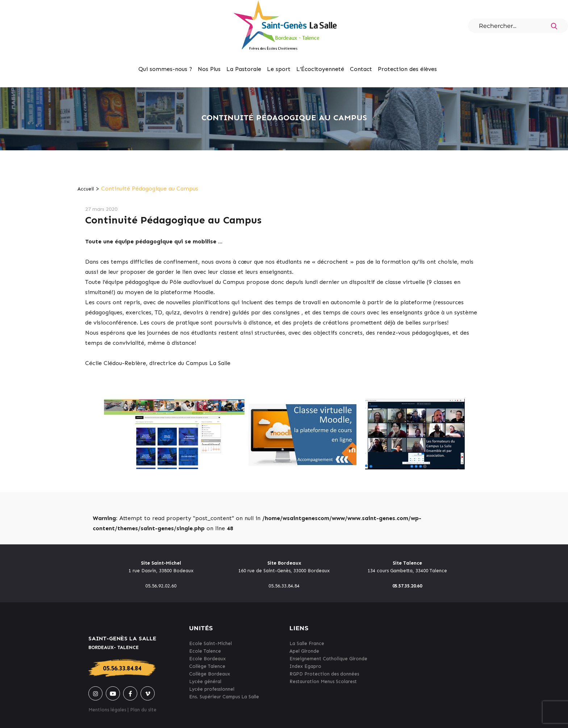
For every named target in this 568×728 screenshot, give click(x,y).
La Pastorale (244, 69)
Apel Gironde (304, 651)
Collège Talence (207, 666)
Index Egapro (305, 666)
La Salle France (307, 643)
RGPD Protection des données (324, 674)
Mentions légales (107, 710)
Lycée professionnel (212, 689)
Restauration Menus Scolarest (323, 681)
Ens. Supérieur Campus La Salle (224, 697)
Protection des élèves (407, 69)
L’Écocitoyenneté (320, 69)
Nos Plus (209, 69)
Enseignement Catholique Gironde (328, 659)
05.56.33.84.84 (122, 668)
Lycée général (205, 681)
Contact (361, 69)
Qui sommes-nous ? (165, 69)
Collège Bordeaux (210, 674)
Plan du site (143, 710)
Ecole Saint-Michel (210, 643)
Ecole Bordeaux (207, 659)
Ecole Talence (205, 651)
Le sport (279, 69)
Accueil (86, 189)
